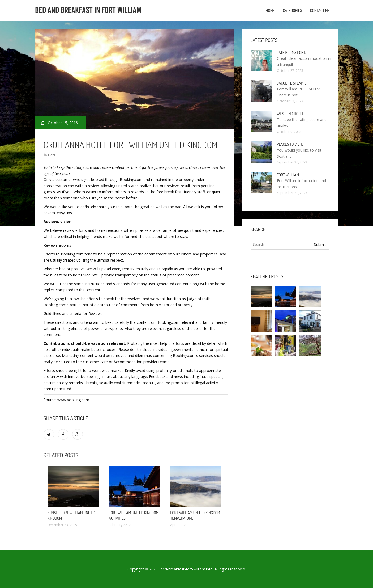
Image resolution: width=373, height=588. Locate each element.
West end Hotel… (292, 114)
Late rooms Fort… (292, 52)
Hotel (52, 155)
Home (270, 10)
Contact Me (320, 10)
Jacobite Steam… (291, 83)
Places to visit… (291, 144)
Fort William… (289, 175)
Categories (292, 10)
